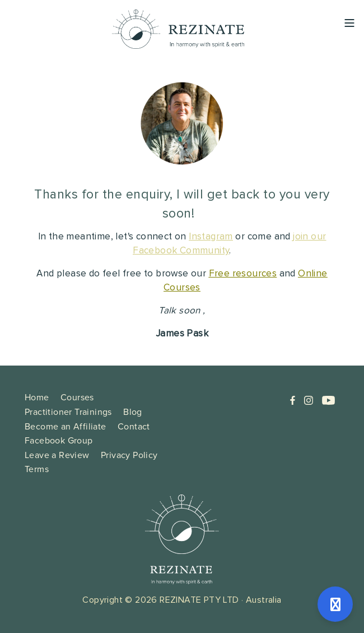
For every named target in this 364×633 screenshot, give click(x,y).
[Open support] (335, 604)
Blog (133, 412)
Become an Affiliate (66, 426)
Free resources (243, 274)
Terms (37, 469)
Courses (77, 397)
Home (37, 397)
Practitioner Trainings (68, 412)
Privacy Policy (129, 455)
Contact (134, 426)
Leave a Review (57, 455)
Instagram (211, 237)
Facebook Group (59, 440)
